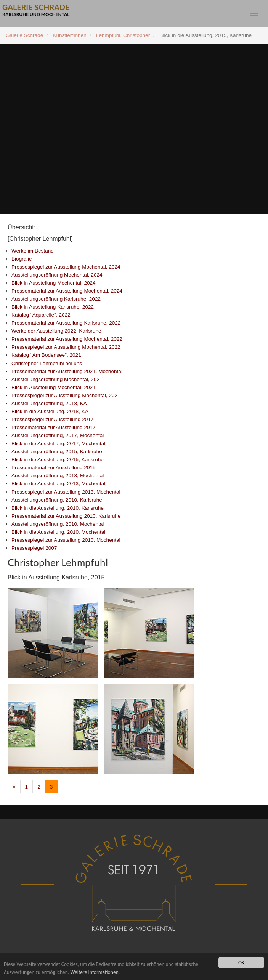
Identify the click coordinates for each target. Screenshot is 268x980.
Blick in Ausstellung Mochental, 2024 (54, 283)
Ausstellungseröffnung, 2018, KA (49, 403)
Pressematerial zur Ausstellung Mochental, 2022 (67, 339)
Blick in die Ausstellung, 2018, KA (50, 411)
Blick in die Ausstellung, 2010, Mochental (58, 532)
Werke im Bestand (33, 251)
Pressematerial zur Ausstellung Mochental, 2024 (67, 291)
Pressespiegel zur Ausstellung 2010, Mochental (66, 540)
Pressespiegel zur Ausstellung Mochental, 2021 (66, 395)
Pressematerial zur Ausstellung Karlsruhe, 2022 (66, 323)
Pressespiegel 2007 (34, 548)
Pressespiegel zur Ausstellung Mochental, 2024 (66, 267)
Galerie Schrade (24, 35)
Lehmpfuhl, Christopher (123, 35)
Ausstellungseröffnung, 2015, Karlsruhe (57, 451)
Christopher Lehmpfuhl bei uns (47, 363)
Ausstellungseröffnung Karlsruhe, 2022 (56, 299)
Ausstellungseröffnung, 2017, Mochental (58, 435)
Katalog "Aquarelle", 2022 (41, 315)
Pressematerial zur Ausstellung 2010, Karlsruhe (66, 516)
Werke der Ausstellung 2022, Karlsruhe (56, 331)
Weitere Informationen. (95, 972)
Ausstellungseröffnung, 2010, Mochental (58, 524)
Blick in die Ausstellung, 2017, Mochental (58, 443)
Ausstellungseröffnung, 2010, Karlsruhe (57, 500)
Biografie (22, 259)
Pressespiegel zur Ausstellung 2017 (52, 419)
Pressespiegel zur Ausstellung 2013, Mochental (66, 492)
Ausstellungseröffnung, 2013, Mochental (58, 476)
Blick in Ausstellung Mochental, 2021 (54, 387)
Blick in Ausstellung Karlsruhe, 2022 (53, 307)
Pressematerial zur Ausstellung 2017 (54, 427)
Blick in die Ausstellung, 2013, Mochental (58, 484)
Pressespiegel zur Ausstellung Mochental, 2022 (66, 347)
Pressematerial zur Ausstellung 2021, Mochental (67, 371)
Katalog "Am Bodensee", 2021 (46, 355)
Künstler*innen (69, 35)
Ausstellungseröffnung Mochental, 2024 (57, 275)
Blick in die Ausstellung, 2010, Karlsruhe (58, 508)
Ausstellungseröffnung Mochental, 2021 (57, 379)
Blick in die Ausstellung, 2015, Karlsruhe (58, 459)
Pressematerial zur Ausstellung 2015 (54, 467)
